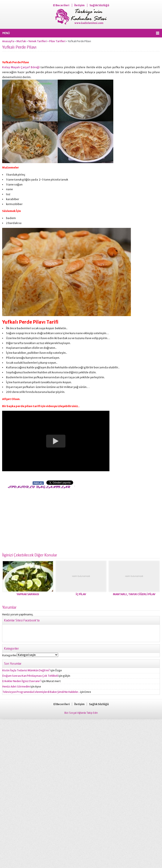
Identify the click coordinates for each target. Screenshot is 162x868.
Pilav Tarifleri (57, 41)
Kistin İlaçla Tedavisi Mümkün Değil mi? (26, 670)
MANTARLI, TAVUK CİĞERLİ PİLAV (134, 594)
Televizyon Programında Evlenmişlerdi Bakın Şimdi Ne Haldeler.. (41, 692)
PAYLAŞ (38, 483)
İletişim (79, 5)
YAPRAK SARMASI (28, 594)
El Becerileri (61, 5)
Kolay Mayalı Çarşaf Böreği (21, 67)
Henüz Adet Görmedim (16, 687)
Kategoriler (10, 655)
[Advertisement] (38, 519)
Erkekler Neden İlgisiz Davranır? (22, 681)
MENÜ (6, 33)
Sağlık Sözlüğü (99, 5)
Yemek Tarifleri (38, 41)
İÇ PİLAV (81, 594)
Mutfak (21, 41)
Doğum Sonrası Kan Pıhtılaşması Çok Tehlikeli (30, 676)
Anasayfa (8, 41)
